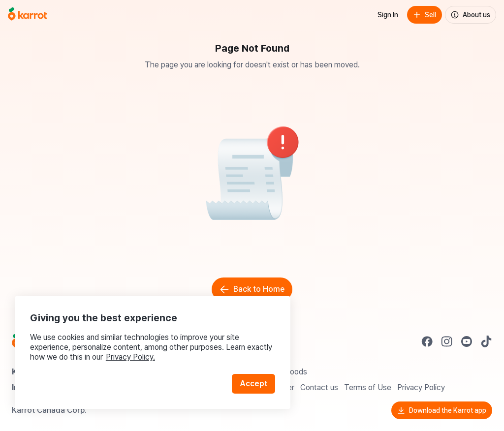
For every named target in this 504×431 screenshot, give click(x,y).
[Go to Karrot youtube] (467, 341)
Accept (254, 382)
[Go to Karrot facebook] (427, 341)
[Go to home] (28, 15)
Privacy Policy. (132, 355)
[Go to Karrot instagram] (447, 341)
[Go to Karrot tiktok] (486, 341)
